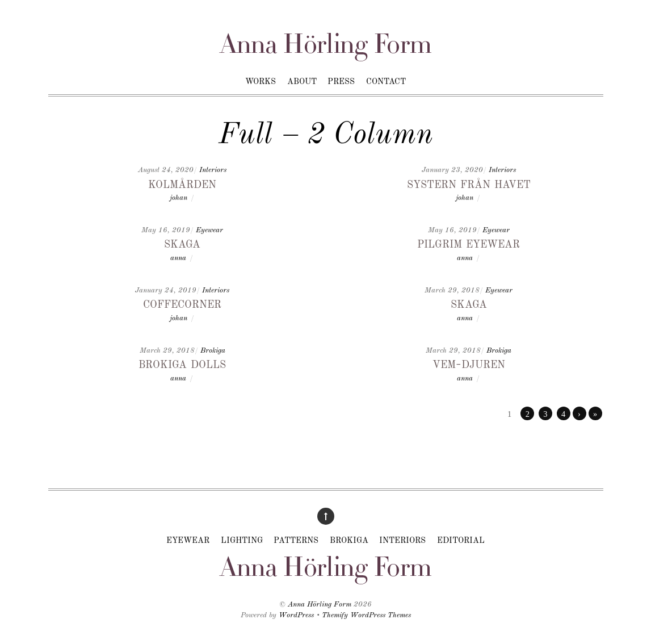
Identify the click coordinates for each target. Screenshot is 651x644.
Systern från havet (469, 184)
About (302, 82)
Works (261, 82)
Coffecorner (182, 304)
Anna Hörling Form (320, 605)
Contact (386, 82)
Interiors (213, 170)
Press (341, 82)
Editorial (461, 541)
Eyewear (209, 230)
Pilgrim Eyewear (469, 244)
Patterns (296, 541)
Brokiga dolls (182, 364)
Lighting (242, 541)
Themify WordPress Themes (366, 615)
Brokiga (213, 351)
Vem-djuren (469, 364)
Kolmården (182, 184)
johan (178, 198)
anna (178, 258)
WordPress (296, 615)
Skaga (182, 244)
